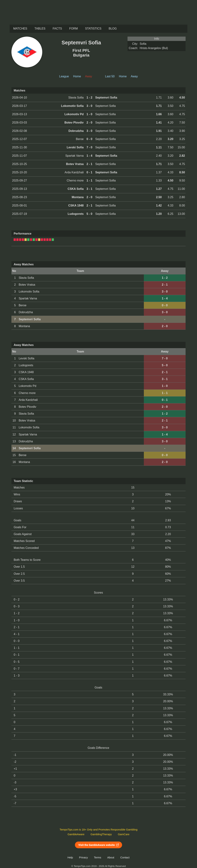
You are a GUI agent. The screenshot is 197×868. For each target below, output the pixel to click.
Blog (113, 29)
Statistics (93, 29)
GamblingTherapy (101, 834)
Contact (125, 857)
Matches (20, 29)
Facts (57, 29)
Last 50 (110, 76)
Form (74, 29)
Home (77, 76)
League (64, 76)
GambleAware (76, 834)
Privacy (83, 857)
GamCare (124, 834)
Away (134, 76)
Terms (98, 857)
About (111, 857)
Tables (40, 29)
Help (70, 857)
